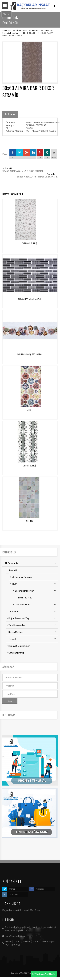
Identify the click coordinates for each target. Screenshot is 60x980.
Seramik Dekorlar (10, 33)
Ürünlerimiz (22, 30)
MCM (47, 30)
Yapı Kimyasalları (32, 625)
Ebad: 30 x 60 (29, 33)
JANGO (29, 410)
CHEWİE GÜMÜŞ (30, 465)
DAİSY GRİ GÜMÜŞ (30, 243)
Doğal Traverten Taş (32, 618)
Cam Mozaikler (35, 604)
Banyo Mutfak (32, 632)
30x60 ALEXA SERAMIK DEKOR (29, 299)
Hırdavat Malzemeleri (19, 646)
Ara (10, 701)
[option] (30, 63)
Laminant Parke (16, 653)
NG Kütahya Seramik (22, 577)
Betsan (34, 611)
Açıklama (10, 114)
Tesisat (32, 639)
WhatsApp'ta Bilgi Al (44, 974)
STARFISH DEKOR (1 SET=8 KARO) (29, 354)
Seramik (36, 30)
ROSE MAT (30, 521)
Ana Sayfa (7, 30)
